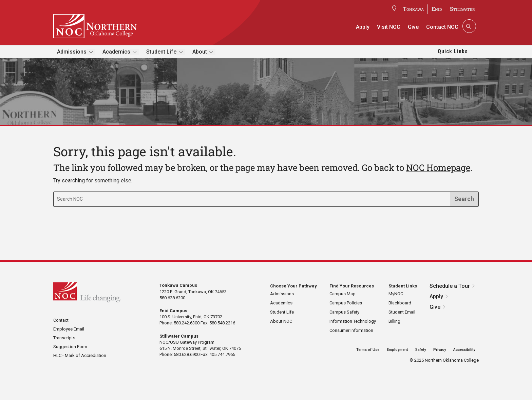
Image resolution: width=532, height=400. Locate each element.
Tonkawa (413, 9)
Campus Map (343, 294)
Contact (61, 320)
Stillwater (462, 9)
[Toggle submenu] (91, 52)
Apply (363, 27)
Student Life (161, 52)
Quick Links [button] (453, 51)
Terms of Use (368, 350)
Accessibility (464, 350)
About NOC (281, 321)
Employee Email (69, 329)
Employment (397, 350)
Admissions (72, 52)
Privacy (440, 350)
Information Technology (353, 321)
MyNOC (396, 294)
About (200, 52)
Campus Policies (346, 303)
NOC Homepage (438, 167)
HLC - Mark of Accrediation (80, 355)
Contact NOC (442, 27)
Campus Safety (344, 312)
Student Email (402, 312)
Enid (437, 9)
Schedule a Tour (450, 286)
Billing (394, 321)
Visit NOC (389, 27)
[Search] (469, 26)
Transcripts (64, 338)
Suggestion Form (70, 347)
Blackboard (400, 303)
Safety (421, 350)
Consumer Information (351, 330)
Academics (116, 52)
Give (413, 27)
